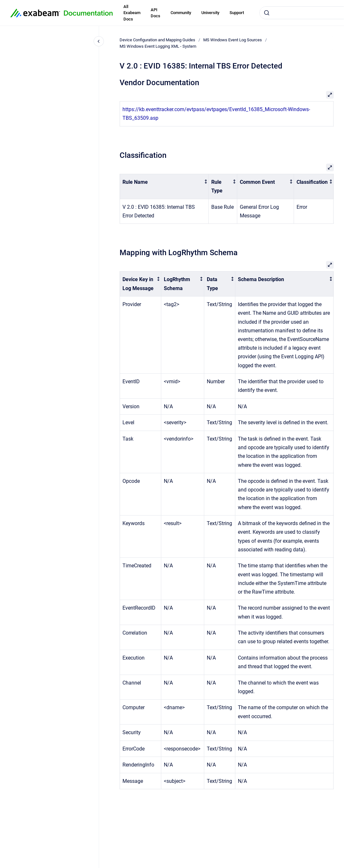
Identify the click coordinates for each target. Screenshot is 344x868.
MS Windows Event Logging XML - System (158, 46)
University (210, 13)
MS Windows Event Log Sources (233, 40)
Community (181, 13)
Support (237, 13)
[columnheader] (164, 186)
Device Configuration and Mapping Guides (157, 40)
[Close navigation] (99, 41)
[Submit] (267, 13)
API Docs (155, 13)
